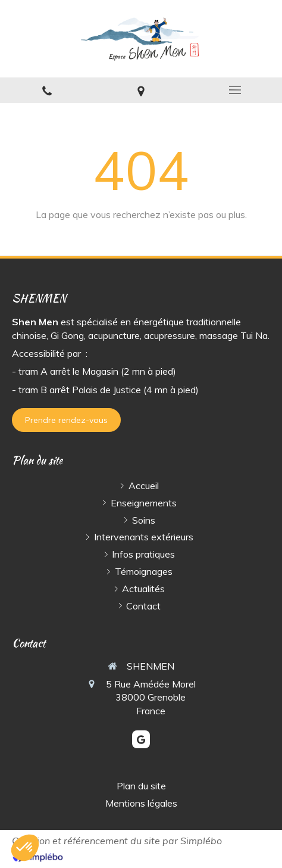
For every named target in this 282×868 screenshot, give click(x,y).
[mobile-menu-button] (235, 90)
